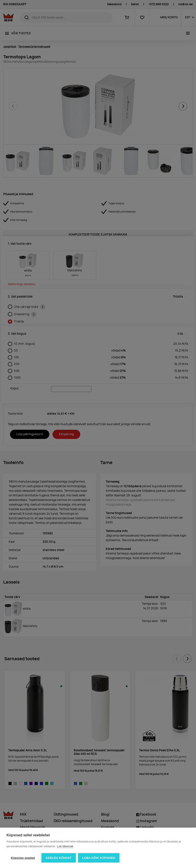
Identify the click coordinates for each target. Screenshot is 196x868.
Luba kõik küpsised (99, 858)
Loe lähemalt (65, 846)
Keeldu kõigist (59, 858)
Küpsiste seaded (23, 858)
